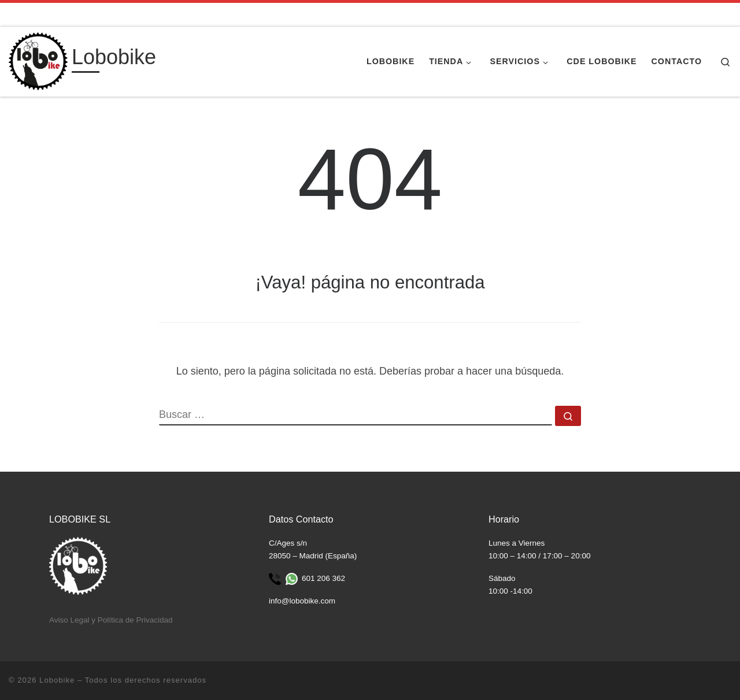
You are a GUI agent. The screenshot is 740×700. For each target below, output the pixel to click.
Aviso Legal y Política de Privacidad (111, 620)
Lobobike (57, 680)
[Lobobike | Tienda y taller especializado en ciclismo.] (38, 60)
